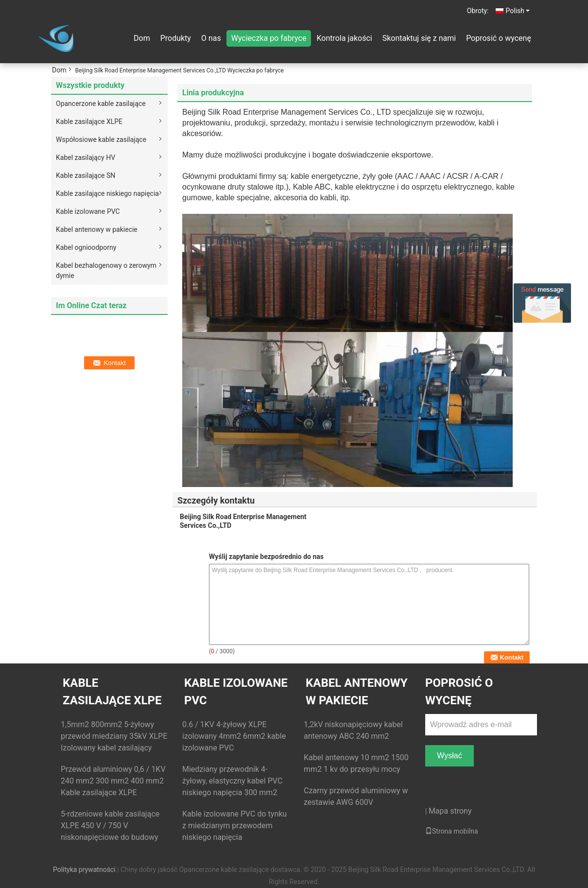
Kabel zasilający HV (86, 157)
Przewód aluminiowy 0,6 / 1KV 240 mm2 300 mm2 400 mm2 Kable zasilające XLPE (113, 781)
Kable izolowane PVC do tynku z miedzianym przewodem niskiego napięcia (234, 826)
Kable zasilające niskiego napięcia (107, 193)
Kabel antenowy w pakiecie (97, 229)
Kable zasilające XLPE (89, 122)
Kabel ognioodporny (86, 247)
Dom (142, 38)
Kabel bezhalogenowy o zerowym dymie (106, 270)
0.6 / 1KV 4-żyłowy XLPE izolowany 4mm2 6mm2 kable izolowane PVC (234, 736)
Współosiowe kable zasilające (101, 139)
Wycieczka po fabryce (269, 38)
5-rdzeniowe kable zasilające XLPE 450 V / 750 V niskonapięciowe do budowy (110, 826)
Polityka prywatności (84, 870)
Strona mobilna (452, 831)
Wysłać (449, 756)
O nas (211, 38)
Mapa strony (450, 811)
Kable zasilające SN (86, 175)
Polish (518, 11)
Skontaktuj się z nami (419, 38)
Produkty (176, 38)
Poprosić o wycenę (499, 38)
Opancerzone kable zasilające (101, 104)
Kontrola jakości (344, 38)
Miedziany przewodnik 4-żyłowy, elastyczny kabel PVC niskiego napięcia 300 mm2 (232, 781)
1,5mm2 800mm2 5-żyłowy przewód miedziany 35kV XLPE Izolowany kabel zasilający (114, 736)
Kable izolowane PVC (88, 211)
